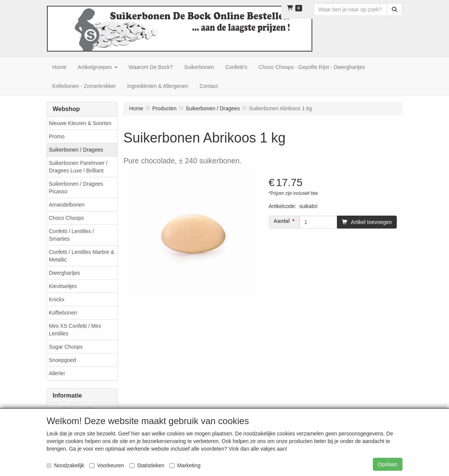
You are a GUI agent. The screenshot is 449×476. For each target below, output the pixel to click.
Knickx (57, 299)
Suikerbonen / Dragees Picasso (76, 188)
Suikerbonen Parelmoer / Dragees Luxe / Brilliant (78, 167)
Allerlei (57, 373)
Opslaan (388, 464)
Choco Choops (66, 218)
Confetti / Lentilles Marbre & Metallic (82, 256)
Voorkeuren (107, 465)
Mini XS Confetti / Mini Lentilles (75, 330)
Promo (57, 136)
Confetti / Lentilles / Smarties (71, 235)
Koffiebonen (63, 313)
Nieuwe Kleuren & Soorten (80, 123)
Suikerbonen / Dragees (76, 150)
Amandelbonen (67, 205)
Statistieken (147, 465)
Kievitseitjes (63, 286)
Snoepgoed (62, 360)
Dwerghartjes (64, 273)
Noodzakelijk (65, 465)
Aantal (282, 221)
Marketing (185, 465)
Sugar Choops (66, 347)
